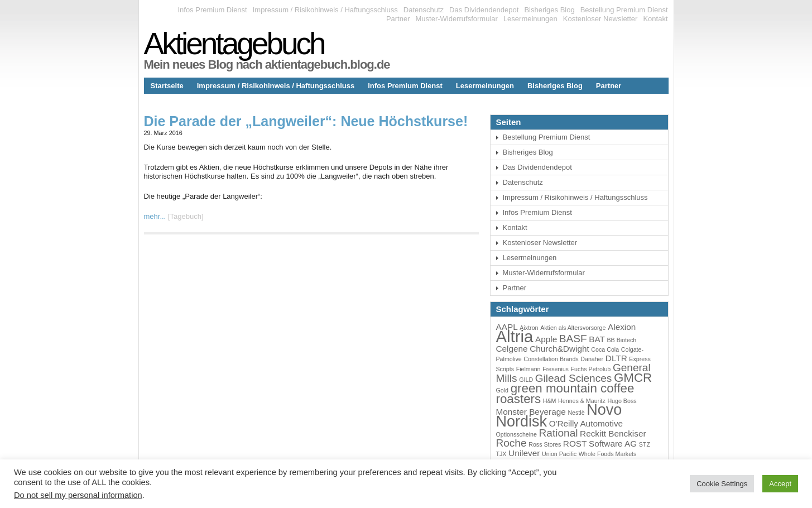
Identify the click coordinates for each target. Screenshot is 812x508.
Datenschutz (424, 10)
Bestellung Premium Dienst (624, 10)
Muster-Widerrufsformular (457, 19)
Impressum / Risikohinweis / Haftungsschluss (325, 10)
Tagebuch (185, 216)
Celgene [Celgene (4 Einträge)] (512, 349)
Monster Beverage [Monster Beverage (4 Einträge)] (531, 412)
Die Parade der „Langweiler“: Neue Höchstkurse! (306, 121)
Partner (398, 19)
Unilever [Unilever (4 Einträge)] (524, 453)
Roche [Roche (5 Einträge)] (511, 443)
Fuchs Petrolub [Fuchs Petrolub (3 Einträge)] (591, 369)
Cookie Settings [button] (722, 484)
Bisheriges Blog (549, 10)
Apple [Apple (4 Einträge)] (546, 339)
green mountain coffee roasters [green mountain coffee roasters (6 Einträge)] (565, 394)
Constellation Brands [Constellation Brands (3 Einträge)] (551, 359)
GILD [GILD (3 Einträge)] (526, 380)
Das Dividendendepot (484, 10)
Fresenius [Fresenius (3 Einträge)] (556, 369)
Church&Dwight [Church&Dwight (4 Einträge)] (559, 349)
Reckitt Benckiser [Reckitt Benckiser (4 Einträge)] (613, 433)
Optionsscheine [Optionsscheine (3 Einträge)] (516, 434)
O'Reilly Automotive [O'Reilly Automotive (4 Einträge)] (586, 423)
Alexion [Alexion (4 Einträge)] (622, 327)
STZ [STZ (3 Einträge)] (645, 444)
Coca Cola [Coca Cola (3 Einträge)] (605, 349)
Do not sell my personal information (78, 495)
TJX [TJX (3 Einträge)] (501, 454)
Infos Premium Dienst (212, 10)
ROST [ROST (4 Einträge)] (575, 444)
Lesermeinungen (530, 19)
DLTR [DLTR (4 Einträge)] (616, 358)
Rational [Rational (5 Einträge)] (559, 433)
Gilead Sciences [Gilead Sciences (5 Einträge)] (574, 378)
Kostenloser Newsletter (600, 19)
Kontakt (655, 19)
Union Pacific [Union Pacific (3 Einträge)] (559, 454)
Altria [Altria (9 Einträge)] (515, 336)
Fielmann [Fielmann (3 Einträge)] (528, 369)
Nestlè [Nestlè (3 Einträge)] (576, 413)
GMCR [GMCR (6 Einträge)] (633, 378)
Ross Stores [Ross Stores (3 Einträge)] (545, 444)
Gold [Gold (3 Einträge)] (503, 390)
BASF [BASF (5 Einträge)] (573, 339)
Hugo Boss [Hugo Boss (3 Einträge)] (622, 401)
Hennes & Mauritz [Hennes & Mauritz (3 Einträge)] (582, 401)
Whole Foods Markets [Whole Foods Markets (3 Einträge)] (608, 454)
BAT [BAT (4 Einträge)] (597, 339)
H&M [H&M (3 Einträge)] (550, 401)
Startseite (167, 86)
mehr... (155, 216)
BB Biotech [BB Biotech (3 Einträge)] (621, 340)
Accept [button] (780, 484)
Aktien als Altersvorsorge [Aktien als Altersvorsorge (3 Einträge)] (573, 328)
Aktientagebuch (234, 44)
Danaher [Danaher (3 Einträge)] (592, 359)
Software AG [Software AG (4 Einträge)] (613, 444)
